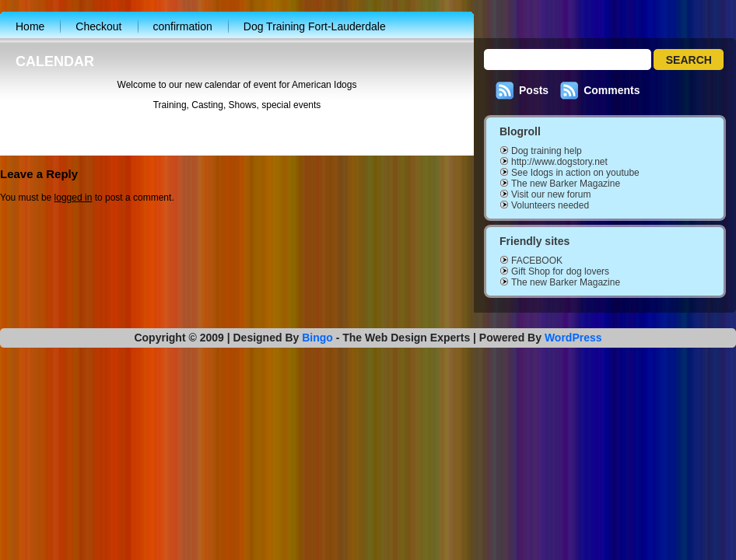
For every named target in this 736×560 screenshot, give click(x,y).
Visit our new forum (551, 194)
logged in (74, 200)
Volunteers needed (550, 205)
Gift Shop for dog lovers (560, 271)
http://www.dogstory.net (559, 162)
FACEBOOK (537, 261)
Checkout (98, 26)
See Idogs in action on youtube (575, 173)
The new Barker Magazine (566, 184)
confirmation (183, 26)
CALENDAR (55, 61)
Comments (612, 90)
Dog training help (547, 151)
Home (30, 26)
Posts (534, 90)
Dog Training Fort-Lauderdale (315, 26)
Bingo (317, 338)
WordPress (573, 338)
